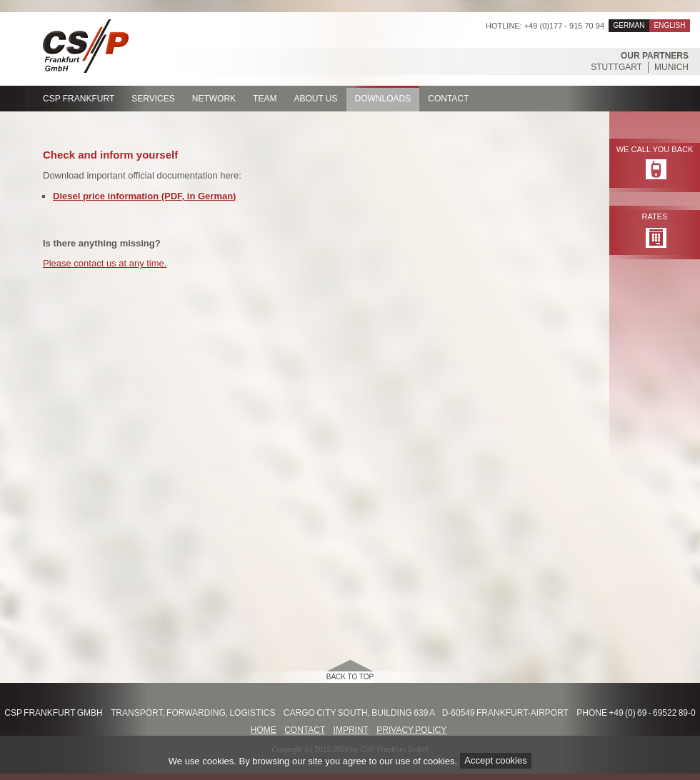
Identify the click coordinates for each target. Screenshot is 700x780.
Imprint (351, 730)
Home (264, 730)
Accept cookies (495, 761)
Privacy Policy (411, 730)
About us (315, 99)
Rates (655, 216)
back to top (350, 677)
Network (214, 99)
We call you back (655, 149)
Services (153, 99)
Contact (448, 99)
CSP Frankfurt (79, 99)
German (629, 25)
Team (265, 99)
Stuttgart (616, 67)
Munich (671, 67)
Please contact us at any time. (105, 263)
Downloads (383, 99)
